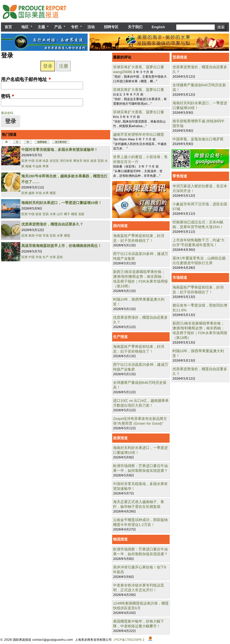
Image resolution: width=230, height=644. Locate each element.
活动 (91, 27)
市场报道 (180, 278)
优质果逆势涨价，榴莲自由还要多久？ (52, 224)
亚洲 (24, 161)
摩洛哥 (78, 161)
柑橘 (28, 166)
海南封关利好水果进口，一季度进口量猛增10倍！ (62, 203)
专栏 (75, 27)
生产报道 (120, 337)
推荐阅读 (42, 142)
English (158, 27)
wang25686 (123, 72)
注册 (64, 66)
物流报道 (120, 539)
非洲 (39, 161)
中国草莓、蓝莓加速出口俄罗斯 (198, 139)
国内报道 (120, 226)
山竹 (60, 214)
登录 (48, 66)
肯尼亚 (54, 161)
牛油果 (37, 166)
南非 (86, 161)
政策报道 (120, 438)
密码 (8, 96)
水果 (46, 193)
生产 (46, 257)
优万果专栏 (61, 142)
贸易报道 (180, 57)
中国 (31, 161)
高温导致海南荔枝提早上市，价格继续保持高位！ (61, 246)
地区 (25, 27)
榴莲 (53, 193)
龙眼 (81, 214)
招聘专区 (111, 27)
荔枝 (60, 257)
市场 (39, 193)
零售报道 (180, 176)
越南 (31, 193)
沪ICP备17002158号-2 (129, 640)
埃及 (46, 161)
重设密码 (7, 113)
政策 (94, 161)
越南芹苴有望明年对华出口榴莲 (139, 134)
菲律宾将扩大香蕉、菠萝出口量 (139, 67)
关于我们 (135, 27)
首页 (8, 27)
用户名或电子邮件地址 (26, 79)
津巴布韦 (66, 161)
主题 (41, 27)
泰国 (31, 236)
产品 (58, 27)
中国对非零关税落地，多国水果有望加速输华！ (60, 150)
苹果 (46, 166)
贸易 (101, 161)
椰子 (67, 214)
